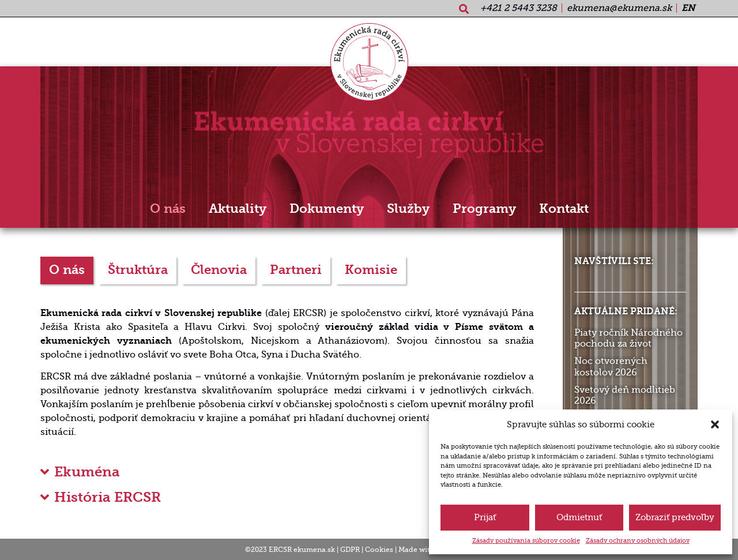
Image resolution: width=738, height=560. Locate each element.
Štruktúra (138, 270)
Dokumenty (327, 209)
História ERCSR (108, 497)
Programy (484, 209)
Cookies (379, 550)
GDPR (350, 550)
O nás (168, 209)
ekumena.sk (314, 550)
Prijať (485, 517)
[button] (715, 424)
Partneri (296, 270)
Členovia (219, 270)
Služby (408, 209)
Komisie (371, 270)
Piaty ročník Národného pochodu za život (628, 338)
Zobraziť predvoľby (675, 517)
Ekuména (87, 472)
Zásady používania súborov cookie (526, 541)
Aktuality (238, 209)
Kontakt (564, 209)
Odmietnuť (579, 517)
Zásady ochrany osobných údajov (638, 541)
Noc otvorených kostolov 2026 (611, 367)
